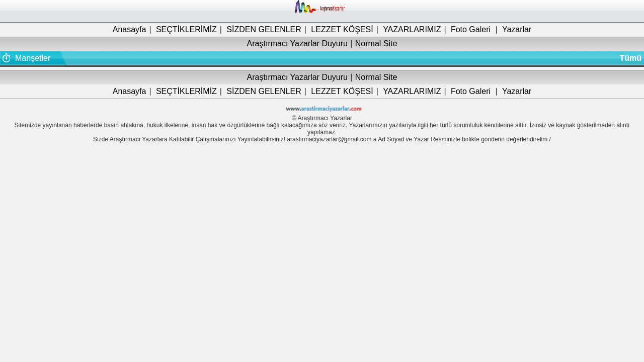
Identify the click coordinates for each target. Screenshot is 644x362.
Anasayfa (130, 29)
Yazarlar (517, 29)
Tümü (630, 58)
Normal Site (376, 43)
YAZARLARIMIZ (412, 29)
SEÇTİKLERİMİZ (186, 29)
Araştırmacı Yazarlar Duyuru (297, 43)
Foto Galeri (471, 29)
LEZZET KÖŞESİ (342, 29)
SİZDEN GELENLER (264, 29)
